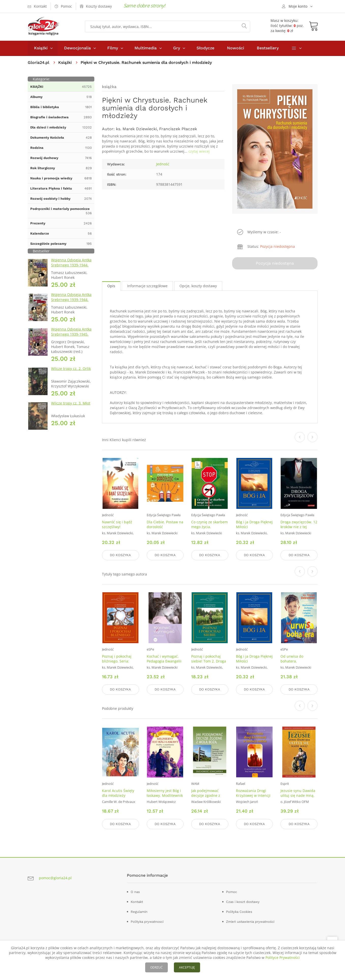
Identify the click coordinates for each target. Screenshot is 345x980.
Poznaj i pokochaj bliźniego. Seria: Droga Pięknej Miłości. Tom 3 (117, 664)
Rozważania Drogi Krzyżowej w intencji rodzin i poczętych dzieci (253, 798)
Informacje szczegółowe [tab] (147, 286)
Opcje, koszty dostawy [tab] (198, 286)
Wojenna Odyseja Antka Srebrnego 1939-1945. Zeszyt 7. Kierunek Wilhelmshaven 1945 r (71, 337)
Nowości (236, 48)
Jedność (163, 164)
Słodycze (205, 48)
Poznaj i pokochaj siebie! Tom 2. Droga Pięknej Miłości (209, 661)
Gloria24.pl (39, 62)
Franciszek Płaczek (178, 129)
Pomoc (231, 892)
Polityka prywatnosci (147, 921)
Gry (177, 48)
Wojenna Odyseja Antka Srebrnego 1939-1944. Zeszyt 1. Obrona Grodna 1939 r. (72, 268)
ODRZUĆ (156, 967)
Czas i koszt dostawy (243, 902)
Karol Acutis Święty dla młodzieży (118, 793)
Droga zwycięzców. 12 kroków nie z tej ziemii (299, 527)
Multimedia (146, 48)
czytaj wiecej (199, 151)
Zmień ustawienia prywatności (250, 921)
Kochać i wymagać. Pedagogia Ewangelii (164, 659)
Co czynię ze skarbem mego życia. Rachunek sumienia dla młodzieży (209, 529)
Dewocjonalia (77, 48)
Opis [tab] (111, 286)
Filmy (113, 48)
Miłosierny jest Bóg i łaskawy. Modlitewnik (165, 793)
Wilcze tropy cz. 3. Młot (71, 403)
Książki (41, 48)
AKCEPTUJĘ (187, 967)
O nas (135, 892)
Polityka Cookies (239, 911)
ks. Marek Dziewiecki (136, 129)
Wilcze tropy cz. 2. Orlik (71, 369)
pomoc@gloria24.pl (55, 878)
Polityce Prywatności (283, 957)
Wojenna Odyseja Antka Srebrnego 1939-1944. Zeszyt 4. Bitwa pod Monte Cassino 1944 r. (71, 302)
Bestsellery (268, 48)
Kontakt (137, 902)
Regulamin (139, 911)
